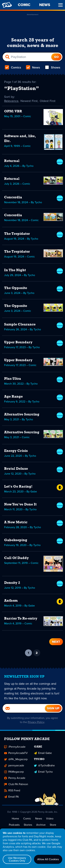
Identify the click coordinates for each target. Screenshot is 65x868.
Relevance (11, 101)
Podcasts (14, 825)
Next (56, 642)
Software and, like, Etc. (20, 139)
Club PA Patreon (16, 784)
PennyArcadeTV (16, 753)
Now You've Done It (20, 505)
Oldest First (48, 101)
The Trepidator (17, 234)
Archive (41, 825)
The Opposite (16, 288)
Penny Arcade (15, 778)
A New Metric (16, 522)
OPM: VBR (13, 111)
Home (15, 818)
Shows (53, 67)
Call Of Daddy (16, 558)
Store (53, 825)
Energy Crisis (16, 451)
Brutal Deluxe (16, 469)
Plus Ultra (13, 379)
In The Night (15, 270)
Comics (13, 67)
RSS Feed (12, 790)
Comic (27, 818)
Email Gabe (43, 753)
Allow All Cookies (48, 859)
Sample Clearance (20, 325)
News (33, 67)
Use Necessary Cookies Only (17, 859)
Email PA (12, 797)
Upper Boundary (18, 342)
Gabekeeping (16, 540)
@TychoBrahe (44, 765)
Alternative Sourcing (22, 415)
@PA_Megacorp (16, 759)
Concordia (13, 197)
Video (50, 818)
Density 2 (12, 583)
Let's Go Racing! (18, 487)
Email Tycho (43, 772)
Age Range (13, 397)
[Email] (24, 708)
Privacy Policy (36, 722)
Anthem (11, 601)
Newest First (29, 101)
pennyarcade (14, 765)
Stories (28, 825)
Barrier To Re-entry (21, 619)
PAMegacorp (14, 772)
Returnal (12, 161)
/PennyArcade (15, 747)
